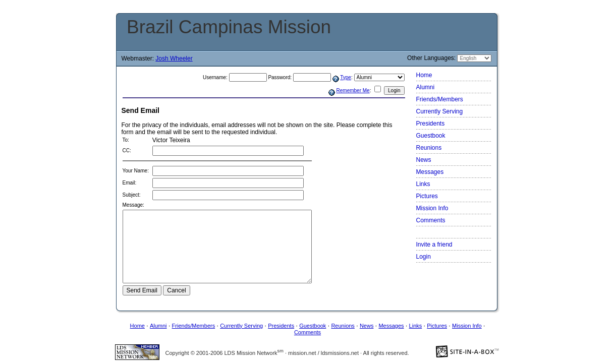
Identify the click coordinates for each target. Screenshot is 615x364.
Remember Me (353, 90)
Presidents (431, 124)
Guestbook (431, 136)
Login (424, 257)
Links (423, 184)
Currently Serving (440, 111)
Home (424, 75)
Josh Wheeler (174, 58)
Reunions (429, 148)
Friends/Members (440, 99)
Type (346, 77)
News (424, 160)
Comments (431, 220)
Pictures (427, 196)
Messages (430, 172)
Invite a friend (434, 245)
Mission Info (432, 208)
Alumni (426, 87)
